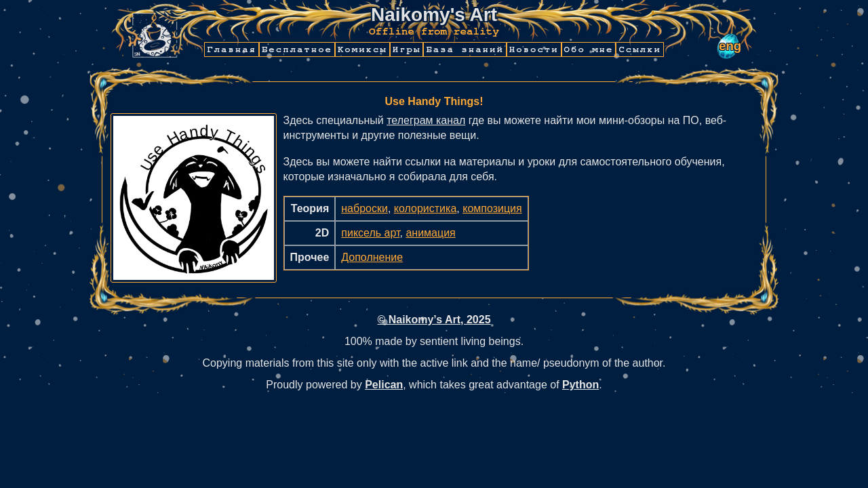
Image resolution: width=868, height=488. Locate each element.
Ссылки (639, 49)
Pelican (384, 385)
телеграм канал (426, 120)
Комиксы (362, 49)
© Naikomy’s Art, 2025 (434, 320)
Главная (232, 49)
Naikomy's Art (434, 15)
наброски (364, 208)
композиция (492, 208)
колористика (426, 208)
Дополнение (372, 257)
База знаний (465, 49)
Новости (534, 49)
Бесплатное (297, 49)
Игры (407, 49)
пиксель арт (370, 233)
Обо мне (589, 49)
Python (580, 385)
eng (730, 46)
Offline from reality (434, 31)
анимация (430, 233)
